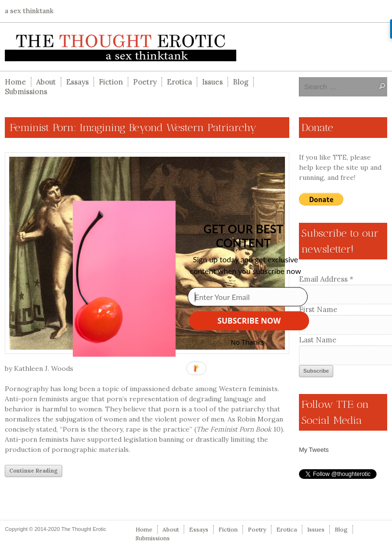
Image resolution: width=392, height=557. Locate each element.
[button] (243, 236)
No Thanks (247, 342)
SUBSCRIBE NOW (249, 321)
